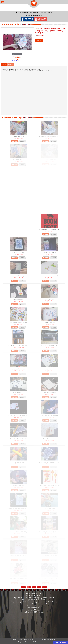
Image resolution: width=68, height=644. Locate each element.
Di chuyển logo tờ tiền (18, 136)
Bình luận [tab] (11, 64)
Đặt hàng (39, 41)
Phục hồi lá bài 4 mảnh (18, 253)
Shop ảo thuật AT (17, 61)
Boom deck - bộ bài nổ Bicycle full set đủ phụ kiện (53, 229)
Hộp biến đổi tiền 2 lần (50, 253)
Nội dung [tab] (4, 64)
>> (46, 587)
